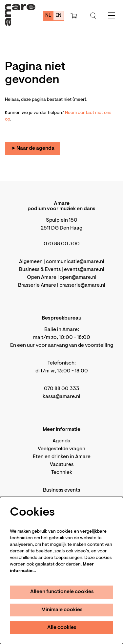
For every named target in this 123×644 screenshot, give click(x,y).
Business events (61, 490)
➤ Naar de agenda (33, 148)
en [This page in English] (58, 16)
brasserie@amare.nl (82, 285)
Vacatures (62, 465)
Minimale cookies (62, 610)
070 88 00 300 (62, 244)
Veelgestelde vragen (61, 449)
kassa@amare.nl (61, 397)
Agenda (61, 441)
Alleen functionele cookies (62, 592)
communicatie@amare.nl (75, 262)
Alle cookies (62, 628)
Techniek (62, 473)
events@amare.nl (84, 270)
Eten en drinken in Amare (62, 457)
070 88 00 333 (62, 389)
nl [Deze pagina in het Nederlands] (48, 16)
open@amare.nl (78, 278)
